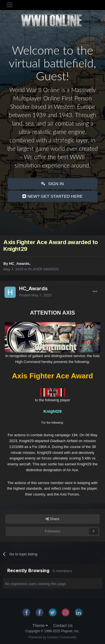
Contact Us (63, 626)
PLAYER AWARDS (44, 269)
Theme (40, 626)
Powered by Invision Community (53, 637)
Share (53, 519)
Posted (35, 295)
